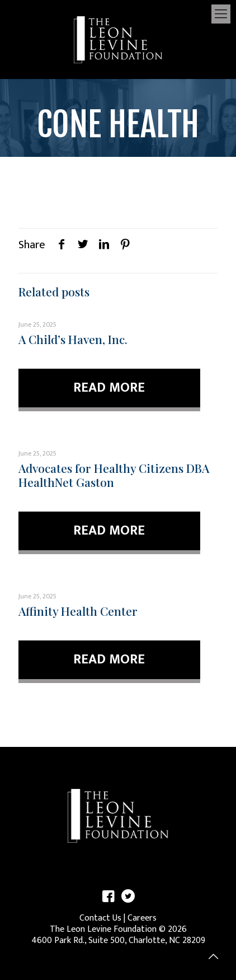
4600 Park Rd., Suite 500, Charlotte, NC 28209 (118, 940)
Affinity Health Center (78, 611)
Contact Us (100, 918)
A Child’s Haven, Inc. (73, 339)
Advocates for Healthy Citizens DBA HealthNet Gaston (114, 475)
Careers (142, 918)
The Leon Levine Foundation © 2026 (118, 929)
